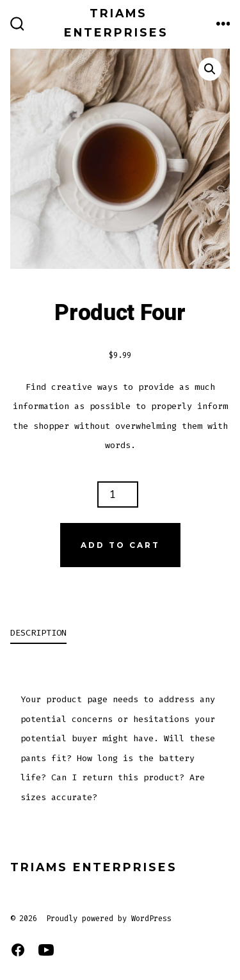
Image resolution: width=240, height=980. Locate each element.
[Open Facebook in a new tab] (18, 950)
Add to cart (120, 545)
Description (38, 633)
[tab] (110, 634)
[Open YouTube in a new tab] (46, 950)
